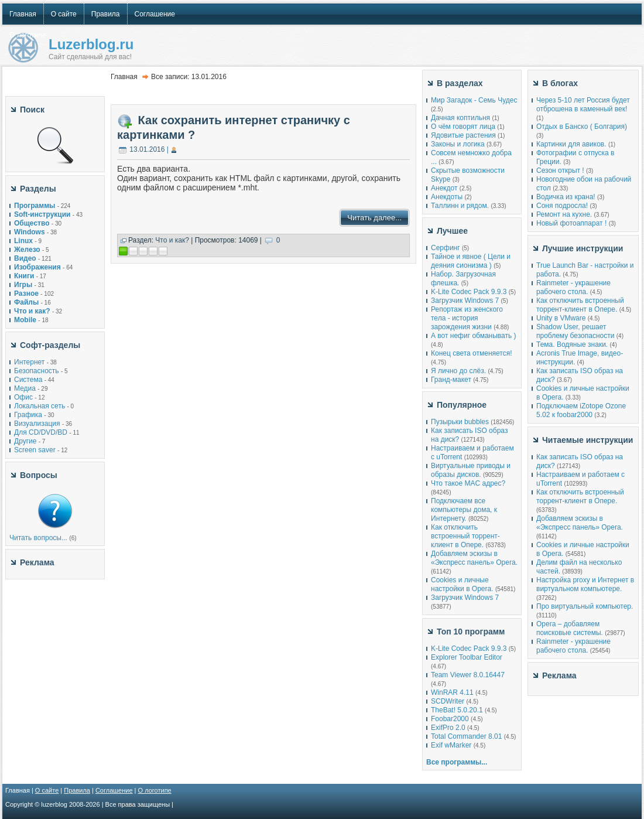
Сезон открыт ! (560, 170)
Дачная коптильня (460, 118)
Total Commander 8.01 (466, 736)
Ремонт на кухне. (564, 214)
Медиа (25, 388)
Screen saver (35, 450)
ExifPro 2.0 (448, 728)
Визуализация (37, 424)
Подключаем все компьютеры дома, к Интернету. (464, 510)
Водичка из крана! (566, 197)
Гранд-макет (451, 380)
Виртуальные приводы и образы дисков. (471, 470)
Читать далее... (374, 218)
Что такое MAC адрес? (468, 483)
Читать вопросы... (38, 538)
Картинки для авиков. (571, 144)
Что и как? (172, 240)
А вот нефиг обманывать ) (474, 336)
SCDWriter (448, 701)
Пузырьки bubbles (460, 422)
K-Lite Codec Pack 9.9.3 (469, 292)
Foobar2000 (450, 719)
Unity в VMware (562, 318)
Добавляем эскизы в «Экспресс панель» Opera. (474, 558)
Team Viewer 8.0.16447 (468, 675)
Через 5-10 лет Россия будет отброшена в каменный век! (583, 105)
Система (28, 380)
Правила (77, 790)
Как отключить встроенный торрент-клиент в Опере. (465, 536)
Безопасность (37, 371)
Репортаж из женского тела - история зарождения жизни (467, 318)
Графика (28, 415)
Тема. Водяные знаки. (572, 344)
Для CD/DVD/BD (41, 432)
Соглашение (114, 790)
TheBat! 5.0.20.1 (458, 710)
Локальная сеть (40, 406)
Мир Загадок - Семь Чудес (474, 100)
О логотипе (155, 790)
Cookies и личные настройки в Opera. (462, 584)
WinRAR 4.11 (452, 692)
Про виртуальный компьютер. (585, 606)
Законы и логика (458, 144)
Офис (23, 397)
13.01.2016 (147, 149)
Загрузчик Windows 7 (465, 301)
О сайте (47, 790)
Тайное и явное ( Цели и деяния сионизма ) (471, 261)
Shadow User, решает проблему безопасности (575, 331)
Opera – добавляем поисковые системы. (570, 628)
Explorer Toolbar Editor (467, 657)
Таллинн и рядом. (460, 206)
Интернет (29, 362)
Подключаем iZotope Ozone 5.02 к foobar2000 (581, 410)
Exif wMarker (451, 745)
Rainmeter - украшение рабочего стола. (573, 287)
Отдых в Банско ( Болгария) (582, 127)
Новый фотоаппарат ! (571, 223)
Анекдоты (447, 197)
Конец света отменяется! (471, 353)
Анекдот (444, 188)
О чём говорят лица (463, 127)
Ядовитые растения (463, 135)
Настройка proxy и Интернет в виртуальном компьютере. (585, 584)
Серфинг (446, 248)
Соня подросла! (562, 206)
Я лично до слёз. (458, 371)
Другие (25, 441)
